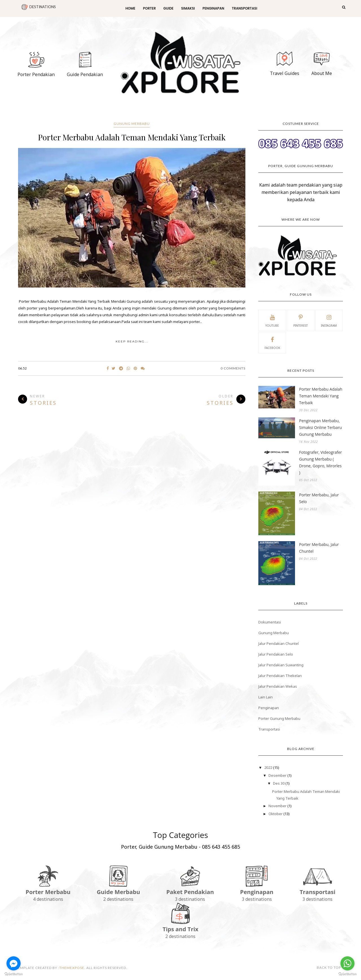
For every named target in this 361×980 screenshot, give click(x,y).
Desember (278, 775)
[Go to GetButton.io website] (14, 974)
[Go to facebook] (14, 963)
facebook (272, 342)
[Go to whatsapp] (347, 963)
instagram (329, 320)
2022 (269, 767)
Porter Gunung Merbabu (279, 718)
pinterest (301, 320)
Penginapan (213, 8)
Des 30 (279, 783)
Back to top (331, 967)
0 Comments (233, 368)
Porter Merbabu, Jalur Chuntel (319, 548)
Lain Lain (266, 697)
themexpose (72, 968)
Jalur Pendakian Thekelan (280, 676)
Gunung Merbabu (132, 124)
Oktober (276, 814)
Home (130, 8)
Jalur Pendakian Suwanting (281, 665)
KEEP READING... (132, 341)
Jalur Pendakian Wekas (278, 686)
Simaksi (188, 8)
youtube (272, 320)
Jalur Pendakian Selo (276, 654)
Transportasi (245, 8)
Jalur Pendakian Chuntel (279, 643)
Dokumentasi (270, 622)
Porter (149, 8)
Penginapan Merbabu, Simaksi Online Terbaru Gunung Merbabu (320, 427)
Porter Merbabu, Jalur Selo (319, 498)
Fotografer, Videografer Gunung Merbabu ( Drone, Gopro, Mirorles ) (320, 462)
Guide (168, 8)
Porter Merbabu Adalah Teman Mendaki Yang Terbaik (132, 137)
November (278, 806)
